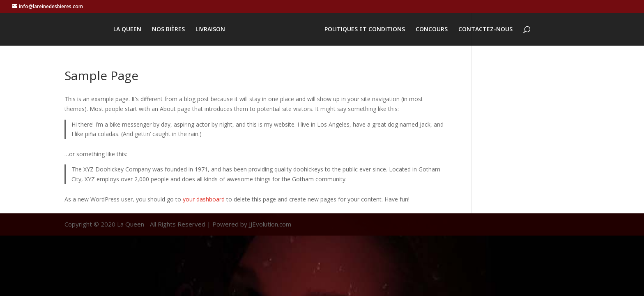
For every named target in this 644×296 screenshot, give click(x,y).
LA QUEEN (127, 30)
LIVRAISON (210, 30)
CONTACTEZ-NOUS (485, 30)
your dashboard (204, 199)
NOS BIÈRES (168, 30)
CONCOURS (432, 30)
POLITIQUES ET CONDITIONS (365, 30)
